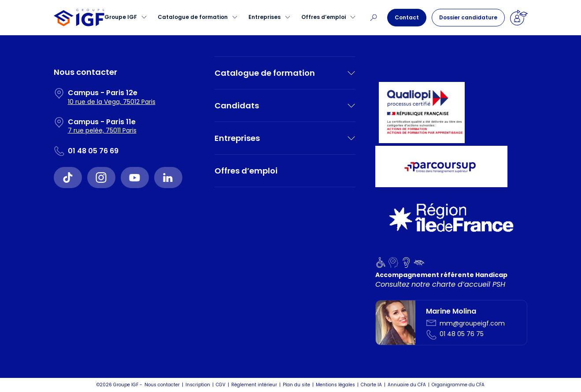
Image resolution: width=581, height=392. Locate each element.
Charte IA (371, 385)
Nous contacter (162, 385)
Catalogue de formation (193, 17)
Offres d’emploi (324, 17)
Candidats (237, 105)
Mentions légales (335, 385)
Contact (407, 17)
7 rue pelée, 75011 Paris (102, 130)
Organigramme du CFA (458, 385)
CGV (221, 385)
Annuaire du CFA (407, 385)
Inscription (198, 385)
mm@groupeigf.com (472, 323)
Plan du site (296, 385)
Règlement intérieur (254, 385)
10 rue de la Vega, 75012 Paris (112, 102)
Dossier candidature (468, 17)
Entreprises (265, 17)
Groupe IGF (121, 17)
